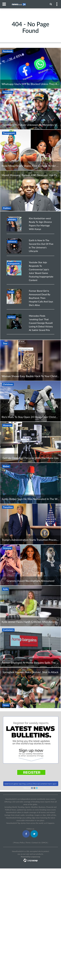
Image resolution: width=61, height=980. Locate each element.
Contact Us (36, 843)
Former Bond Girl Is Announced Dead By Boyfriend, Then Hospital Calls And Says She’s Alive (41, 298)
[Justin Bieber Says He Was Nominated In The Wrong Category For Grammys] (30, 483)
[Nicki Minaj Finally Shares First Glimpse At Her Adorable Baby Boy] (30, 150)
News (6, 705)
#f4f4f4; (12, 220)
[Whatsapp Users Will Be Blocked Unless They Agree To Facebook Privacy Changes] (30, 68)
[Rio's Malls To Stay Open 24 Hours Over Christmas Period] (30, 401)
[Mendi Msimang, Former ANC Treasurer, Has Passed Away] (30, 190)
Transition (8, 507)
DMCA (45, 843)
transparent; (14, 263)
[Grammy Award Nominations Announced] (30, 565)
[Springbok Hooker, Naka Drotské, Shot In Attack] (30, 687)
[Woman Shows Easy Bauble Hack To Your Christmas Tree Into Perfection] (30, 360)
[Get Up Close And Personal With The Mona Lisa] (30, 442)
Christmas (8, 384)
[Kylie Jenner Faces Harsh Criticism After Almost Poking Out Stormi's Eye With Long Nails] (30, 606)
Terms (28, 843)
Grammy (7, 548)
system (11, 317)
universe (12, 242)
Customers (8, 630)
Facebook (8, 51)
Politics (7, 208)
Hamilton (8, 92)
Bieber (6, 466)
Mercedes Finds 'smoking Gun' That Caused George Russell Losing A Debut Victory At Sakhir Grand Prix (41, 323)
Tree (5, 343)
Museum (7, 425)
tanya (11, 292)
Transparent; (9, 133)
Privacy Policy (19, 843)
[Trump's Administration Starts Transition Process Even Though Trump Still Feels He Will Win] (30, 524)
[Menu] (51, 4)
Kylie (5, 589)
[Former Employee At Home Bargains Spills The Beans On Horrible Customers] (30, 647)
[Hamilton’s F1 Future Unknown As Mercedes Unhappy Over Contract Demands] (30, 109)
